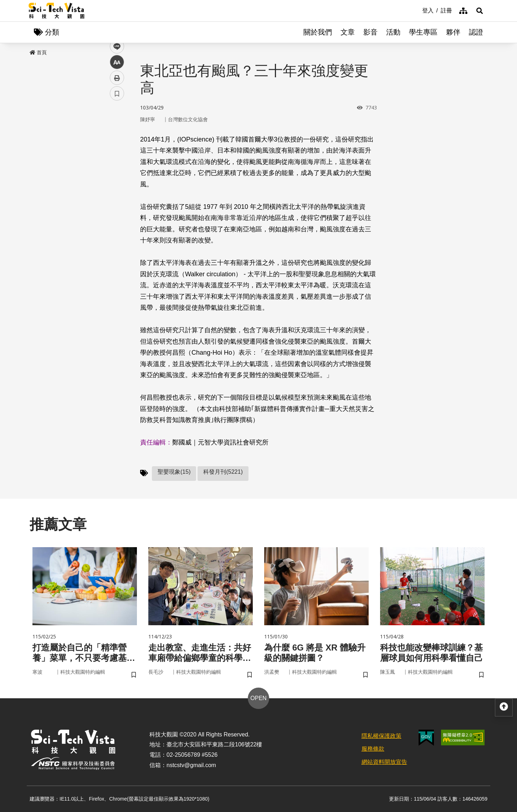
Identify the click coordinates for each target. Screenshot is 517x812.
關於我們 (318, 32)
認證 (476, 32)
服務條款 (373, 749)
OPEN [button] (258, 698)
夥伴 (453, 32)
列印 (117, 199)
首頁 (38, 52)
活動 (393, 32)
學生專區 (423, 32)
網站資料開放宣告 (384, 762)
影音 (370, 32)
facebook (117, 136)
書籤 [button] (117, 215)
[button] (480, 11)
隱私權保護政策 (382, 736)
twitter (117, 152)
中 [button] (117, 183)
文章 (348, 32)
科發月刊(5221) (223, 472)
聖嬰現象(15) (174, 472)
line (115, 168)
